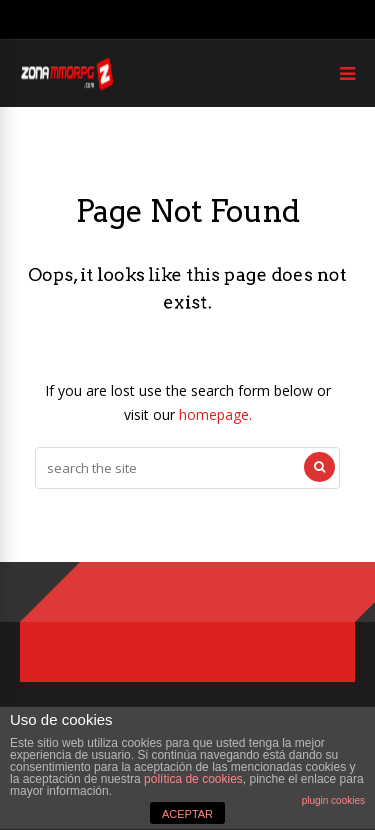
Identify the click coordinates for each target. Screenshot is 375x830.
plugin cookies (333, 800)
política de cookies (193, 779)
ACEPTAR (187, 814)
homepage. (215, 414)
